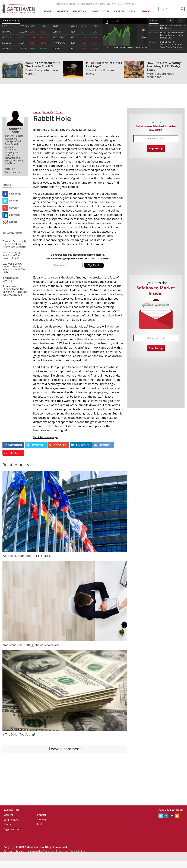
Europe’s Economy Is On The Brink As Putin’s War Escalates (15, 244)
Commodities (100, 11)
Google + (11, 208)
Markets (62, 11)
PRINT (11, 453)
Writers (145, 11)
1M (112, 21)
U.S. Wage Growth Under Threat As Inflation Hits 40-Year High (15, 268)
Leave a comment (65, 749)
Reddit (10, 222)
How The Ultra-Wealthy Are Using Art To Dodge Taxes (164, 66)
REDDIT (102, 445)
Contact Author (13, 172)
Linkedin (11, 215)
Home (48, 11)
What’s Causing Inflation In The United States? (11, 255)
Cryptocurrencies (13, 829)
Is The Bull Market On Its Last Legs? (104, 64)
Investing (80, 11)
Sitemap (42, 819)
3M (118, 21)
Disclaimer (49, 851)
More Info (10, 169)
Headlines (154, 21)
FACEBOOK (13, 445)
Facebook (12, 194)
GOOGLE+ (58, 445)
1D (107, 21)
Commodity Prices (11, 21)
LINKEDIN (80, 445)
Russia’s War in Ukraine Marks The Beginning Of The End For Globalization (15, 290)
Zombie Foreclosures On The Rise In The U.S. (43, 64)
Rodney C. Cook (47, 130)
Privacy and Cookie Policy (70, 851)
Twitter (10, 201)
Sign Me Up (156, 149)
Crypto (119, 11)
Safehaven (11, 810)
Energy (7, 824)
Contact (42, 815)
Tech (132, 11)
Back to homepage (45, 437)
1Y (123, 21)
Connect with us (171, 810)
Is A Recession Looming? (11, 279)
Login (40, 824)
